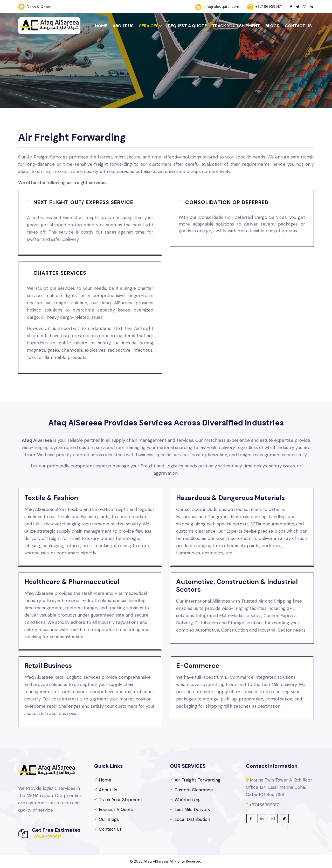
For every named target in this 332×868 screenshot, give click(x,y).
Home (101, 26)
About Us (123, 26)
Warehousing (188, 800)
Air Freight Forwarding (198, 780)
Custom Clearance (194, 790)
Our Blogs (109, 819)
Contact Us (298, 26)
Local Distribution (192, 819)
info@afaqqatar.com (221, 6)
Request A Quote (187, 26)
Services (149, 26)
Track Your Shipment (236, 26)
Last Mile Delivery (192, 809)
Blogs (272, 26)
